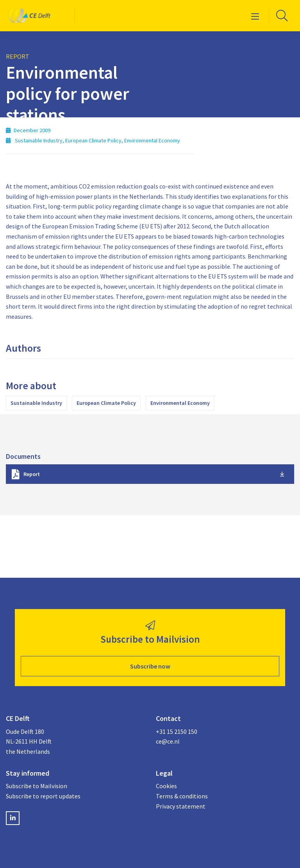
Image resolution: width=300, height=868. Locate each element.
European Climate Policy (106, 403)
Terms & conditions (182, 796)
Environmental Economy (180, 403)
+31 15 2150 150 (177, 731)
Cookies (166, 786)
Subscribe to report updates (43, 796)
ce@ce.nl (168, 741)
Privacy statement (181, 806)
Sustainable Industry (36, 403)
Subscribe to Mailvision (37, 786)
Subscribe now (150, 666)
